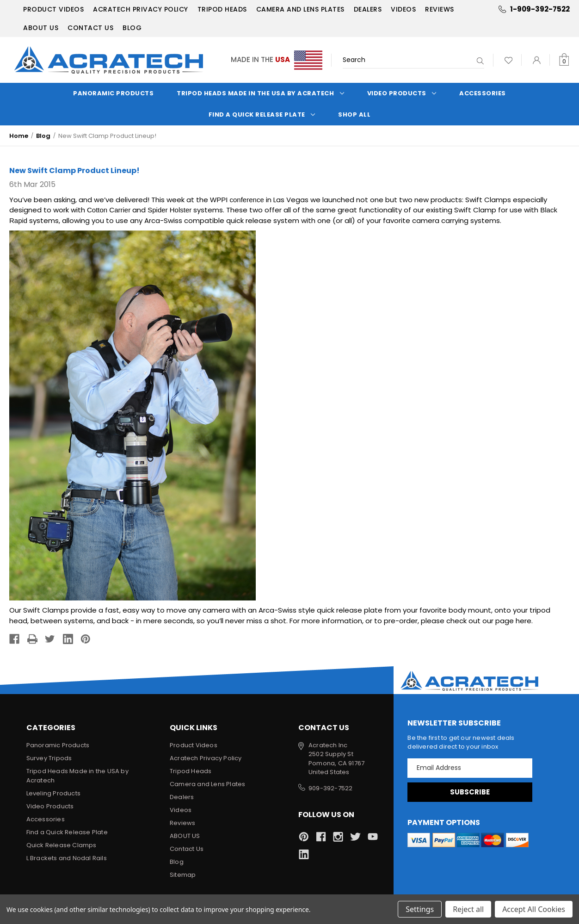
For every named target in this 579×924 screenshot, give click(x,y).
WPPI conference (237, 200)
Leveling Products (53, 793)
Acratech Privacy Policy (141, 9)
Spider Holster (169, 210)
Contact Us (90, 28)
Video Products (402, 93)
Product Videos (53, 9)
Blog (132, 28)
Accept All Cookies (534, 909)
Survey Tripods (49, 758)
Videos (403, 9)
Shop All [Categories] (354, 115)
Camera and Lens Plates (300, 9)
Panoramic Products (113, 93)
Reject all (468, 909)
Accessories (483, 93)
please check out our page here (476, 621)
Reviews (440, 9)
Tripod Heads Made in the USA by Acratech (260, 93)
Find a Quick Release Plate (262, 115)
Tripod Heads (222, 9)
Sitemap (183, 875)
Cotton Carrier (109, 210)
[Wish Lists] (508, 60)
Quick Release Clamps (62, 845)
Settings (420, 909)
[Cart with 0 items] (564, 60)
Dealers (368, 9)
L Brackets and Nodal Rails (67, 858)
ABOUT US (41, 28)
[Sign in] (537, 60)
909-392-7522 (330, 788)
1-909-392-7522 (540, 9)
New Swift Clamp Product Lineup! (74, 171)
